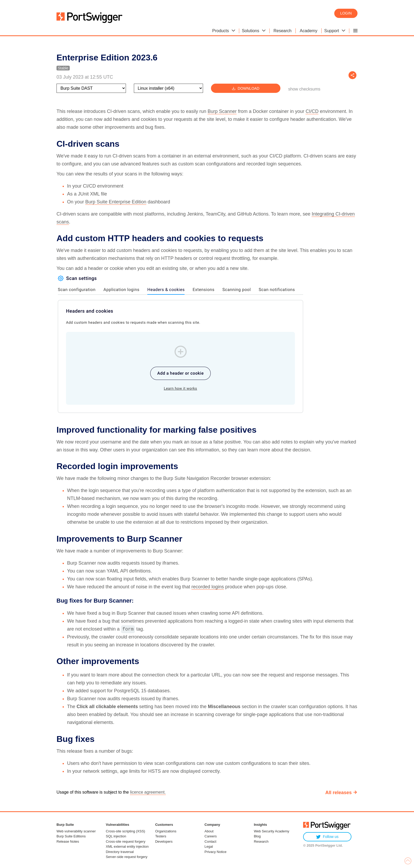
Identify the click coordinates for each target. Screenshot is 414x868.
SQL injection (116, 836)
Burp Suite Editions (71, 836)
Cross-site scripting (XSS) (126, 831)
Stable (63, 68)
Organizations (166, 831)
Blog (257, 836)
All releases (338, 793)
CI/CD (312, 111)
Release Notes (68, 841)
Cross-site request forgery (126, 841)
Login (346, 13)
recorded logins (208, 587)
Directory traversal (120, 852)
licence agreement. (148, 792)
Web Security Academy (271, 831)
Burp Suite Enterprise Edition (116, 202)
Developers (164, 841)
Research (261, 841)
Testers (161, 836)
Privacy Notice (216, 852)
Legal (209, 846)
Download (246, 88)
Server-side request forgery (127, 857)
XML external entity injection (127, 846)
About (209, 831)
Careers (211, 836)
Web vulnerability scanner (76, 831)
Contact (211, 841)
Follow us (327, 837)
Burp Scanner (222, 111)
